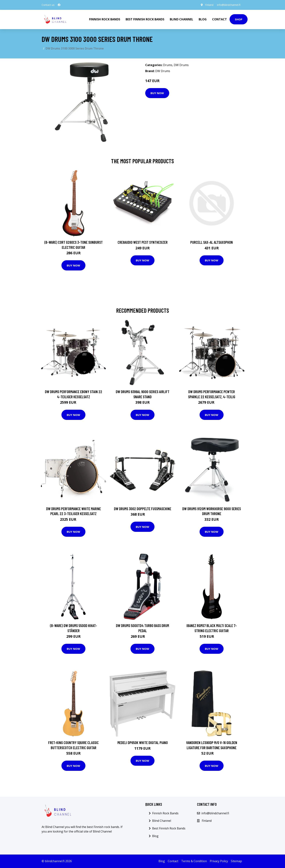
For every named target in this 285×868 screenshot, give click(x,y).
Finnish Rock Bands (105, 19)
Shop (239, 19)
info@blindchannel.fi (229, 5)
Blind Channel (181, 19)
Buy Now (157, 93)
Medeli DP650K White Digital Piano (143, 743)
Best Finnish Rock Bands (145, 19)
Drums (168, 65)
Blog (203, 19)
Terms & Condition (194, 861)
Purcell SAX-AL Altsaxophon (212, 242)
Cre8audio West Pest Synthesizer (143, 242)
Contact (219, 19)
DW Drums (181, 65)
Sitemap (236, 861)
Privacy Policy (219, 861)
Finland (209, 5)
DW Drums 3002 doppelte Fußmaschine (143, 509)
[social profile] (59, 5)
